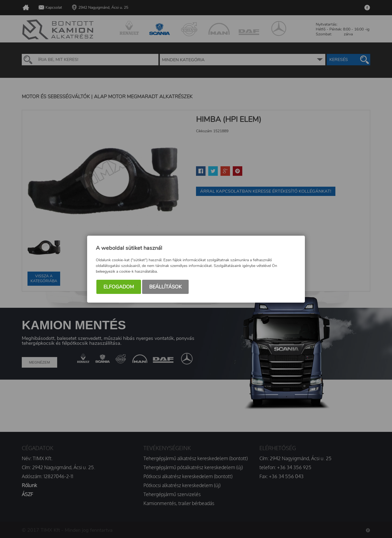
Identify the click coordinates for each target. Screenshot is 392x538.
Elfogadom (119, 287)
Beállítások (165, 287)
